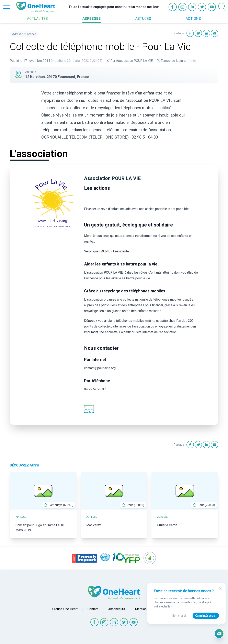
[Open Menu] (7, 7)
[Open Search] (222, 7)
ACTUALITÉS (37, 18)
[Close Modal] (220, 588)
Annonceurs (117, 609)
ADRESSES (92, 18)
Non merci (179, 616)
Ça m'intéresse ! (206, 616)
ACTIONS (193, 18)
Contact (93, 609)
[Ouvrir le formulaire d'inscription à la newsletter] (219, 634)
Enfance (31, 34)
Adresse (18, 34)
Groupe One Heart (65, 609)
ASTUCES (143, 18)
